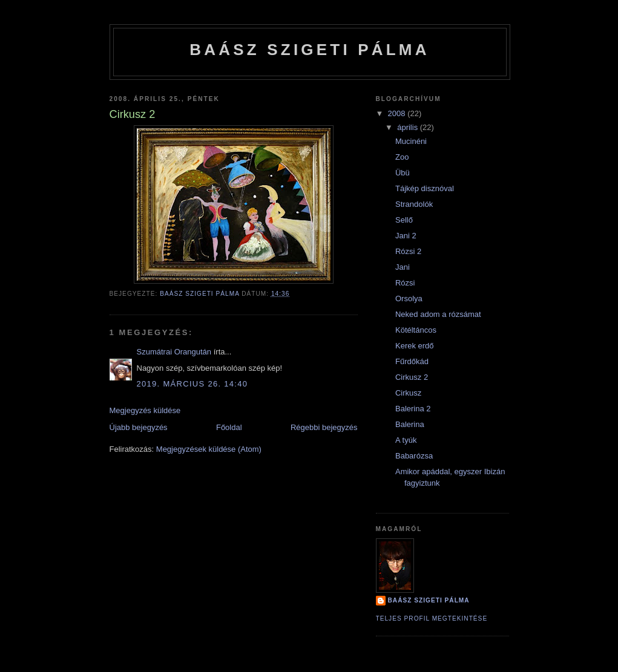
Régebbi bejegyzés (324, 427)
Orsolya (409, 298)
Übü (403, 173)
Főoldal (229, 427)
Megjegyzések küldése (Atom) (209, 449)
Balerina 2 (413, 409)
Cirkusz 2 (412, 377)
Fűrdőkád (412, 361)
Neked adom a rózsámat (438, 314)
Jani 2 (406, 236)
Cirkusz (408, 393)
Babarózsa (414, 456)
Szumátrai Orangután (174, 352)
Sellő (404, 220)
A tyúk (406, 440)
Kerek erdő (415, 346)
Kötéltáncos (416, 330)
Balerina (410, 424)
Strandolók (414, 204)
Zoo (402, 157)
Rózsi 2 (408, 251)
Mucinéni (411, 141)
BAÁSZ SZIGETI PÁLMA (309, 50)
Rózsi (405, 283)
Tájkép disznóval (425, 188)
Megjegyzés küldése (145, 410)
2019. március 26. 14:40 (192, 384)
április (409, 127)
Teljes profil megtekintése (432, 618)
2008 (398, 113)
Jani (403, 267)
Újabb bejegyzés (139, 427)
